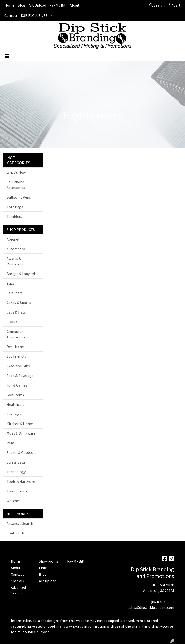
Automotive (16, 249)
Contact (11, 15)
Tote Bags (15, 207)
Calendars (15, 293)
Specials (17, 581)
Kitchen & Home (20, 424)
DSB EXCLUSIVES (34, 15)
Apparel (13, 239)
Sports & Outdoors (21, 452)
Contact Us (15, 533)
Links (43, 568)
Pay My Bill (58, 5)
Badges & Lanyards (21, 274)
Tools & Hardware (21, 481)
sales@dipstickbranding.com (151, 607)
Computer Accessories (16, 334)
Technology (16, 472)
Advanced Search (20, 523)
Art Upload (37, 5)
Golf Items (15, 395)
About (75, 5)
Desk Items (16, 347)
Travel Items (17, 491)
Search (157, 5)
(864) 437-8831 (162, 602)
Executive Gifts (18, 366)
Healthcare (16, 404)
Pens (11, 443)
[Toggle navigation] (7, 56)
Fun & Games (17, 385)
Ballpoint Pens (19, 197)
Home (9, 5)
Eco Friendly (16, 356)
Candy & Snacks (19, 303)
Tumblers (14, 216)
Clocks (12, 322)
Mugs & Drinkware (21, 433)
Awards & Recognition (17, 261)
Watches (13, 501)
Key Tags (14, 414)
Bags (11, 283)
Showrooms (49, 561)
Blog (21, 5)
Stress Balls (16, 462)
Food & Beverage (20, 376)
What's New (16, 172)
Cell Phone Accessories (16, 185)
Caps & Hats (16, 312)
